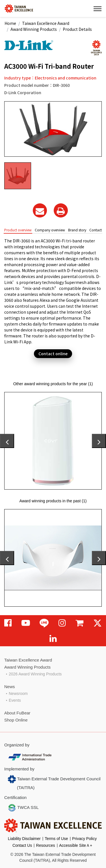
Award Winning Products (34, 29)
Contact (96, 230)
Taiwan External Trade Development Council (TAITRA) (54, 782)
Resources (46, 845)
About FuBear (17, 713)
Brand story (77, 230)
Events (15, 700)
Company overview (50, 230)
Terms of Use (56, 839)
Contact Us (22, 845)
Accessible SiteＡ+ (76, 845)
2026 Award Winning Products (35, 674)
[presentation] (7, 441)
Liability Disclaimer (24, 839)
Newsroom (18, 693)
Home (10, 23)
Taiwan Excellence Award (46, 23)
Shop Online (16, 720)
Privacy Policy (84, 839)
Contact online (53, 354)
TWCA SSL (23, 808)
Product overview (18, 230)
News (10, 687)
